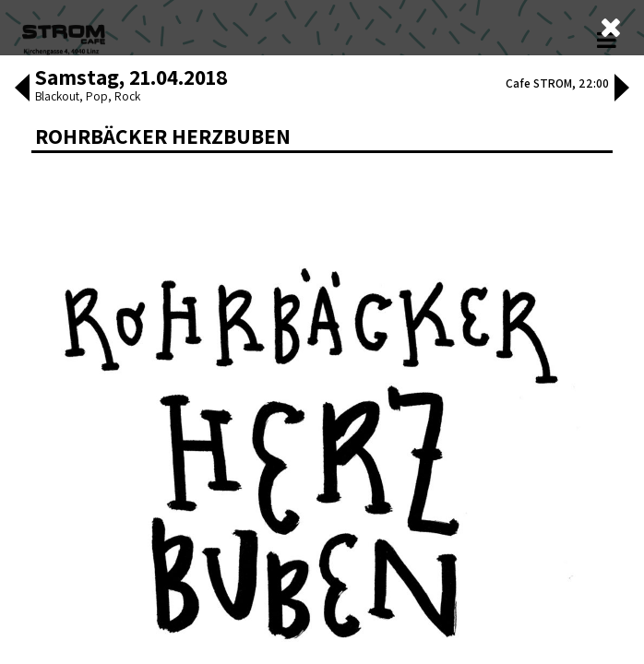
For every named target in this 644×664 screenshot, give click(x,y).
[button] (22, 394)
